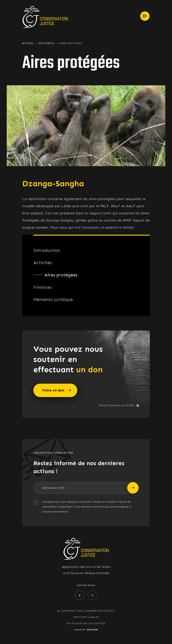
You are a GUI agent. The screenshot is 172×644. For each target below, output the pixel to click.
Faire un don (57, 390)
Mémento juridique (53, 299)
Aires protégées (61, 275)
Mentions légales (86, 617)
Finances (42, 287)
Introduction (47, 250)
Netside (92, 630)
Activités (43, 263)
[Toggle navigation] (145, 16)
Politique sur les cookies (86, 623)
